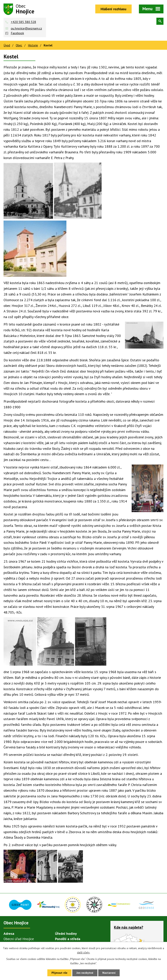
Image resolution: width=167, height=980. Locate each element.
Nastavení (109, 973)
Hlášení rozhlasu (113, 9)
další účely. (83, 953)
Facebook (17, 33)
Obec (19, 45)
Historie (33, 45)
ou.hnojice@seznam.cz (26, 28)
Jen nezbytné (85, 973)
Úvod (7, 45)
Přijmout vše (59, 973)
